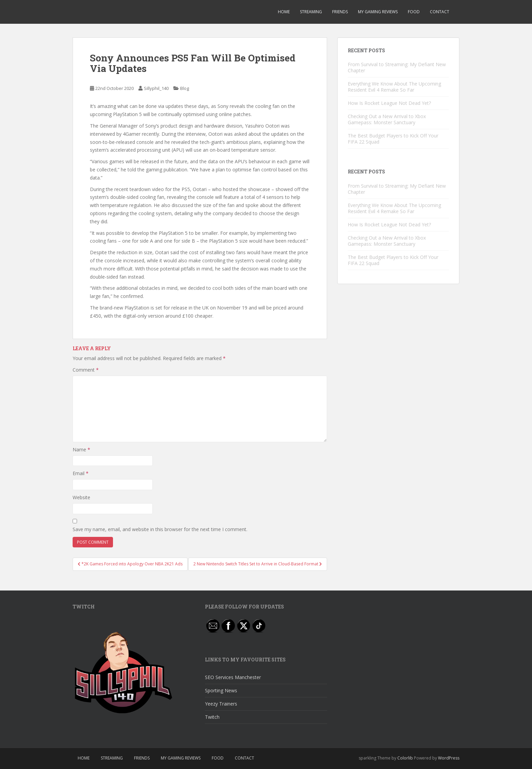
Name (81, 449)
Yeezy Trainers (221, 704)
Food (414, 12)
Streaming (311, 12)
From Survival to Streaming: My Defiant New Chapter (397, 67)
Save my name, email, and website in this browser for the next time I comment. (160, 529)
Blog (185, 88)
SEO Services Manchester (233, 677)
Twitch (212, 717)
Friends (340, 12)
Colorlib (405, 758)
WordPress (449, 758)
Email (81, 473)
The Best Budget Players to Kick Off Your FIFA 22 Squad (393, 139)
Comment (86, 370)
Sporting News (221, 690)
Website (81, 497)
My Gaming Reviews (378, 12)
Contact (440, 12)
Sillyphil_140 (156, 88)
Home (284, 12)
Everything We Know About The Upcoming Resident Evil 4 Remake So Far (394, 87)
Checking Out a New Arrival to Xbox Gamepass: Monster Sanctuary (387, 119)
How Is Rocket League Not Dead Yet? (389, 103)
